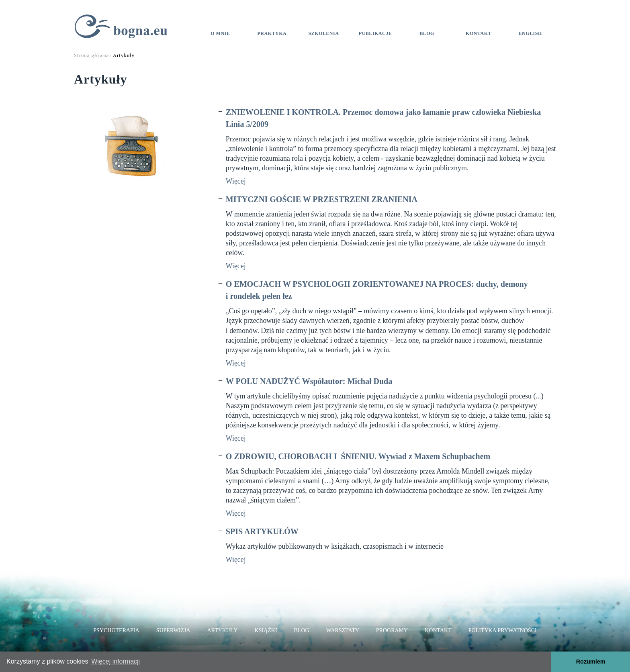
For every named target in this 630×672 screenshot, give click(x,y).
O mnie (220, 33)
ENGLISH (530, 33)
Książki (266, 630)
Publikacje (375, 33)
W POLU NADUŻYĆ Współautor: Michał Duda (309, 381)
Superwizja (173, 630)
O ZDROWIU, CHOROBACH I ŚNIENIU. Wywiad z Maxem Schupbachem (358, 456)
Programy (392, 630)
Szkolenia (323, 33)
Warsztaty (343, 630)
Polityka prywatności (503, 630)
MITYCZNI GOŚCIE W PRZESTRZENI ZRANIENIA (322, 199)
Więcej (236, 181)
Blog (427, 33)
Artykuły (222, 630)
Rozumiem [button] (591, 662)
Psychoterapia (116, 630)
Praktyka (272, 33)
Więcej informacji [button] (116, 661)
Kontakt (479, 33)
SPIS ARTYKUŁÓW (262, 531)
